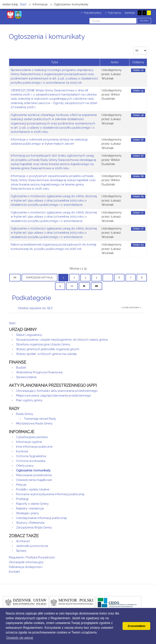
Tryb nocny (113, 13)
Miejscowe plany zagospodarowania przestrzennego (54, 396)
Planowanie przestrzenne (34, 475)
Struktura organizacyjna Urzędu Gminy (43, 344)
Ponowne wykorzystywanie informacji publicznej (50, 494)
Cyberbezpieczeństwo (32, 437)
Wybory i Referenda (30, 523)
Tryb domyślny (91, 13)
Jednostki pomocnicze (32, 546)
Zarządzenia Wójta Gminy (34, 527)
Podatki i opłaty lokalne (33, 489)
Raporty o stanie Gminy (32, 504)
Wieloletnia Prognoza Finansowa (39, 372)
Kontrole (22, 451)
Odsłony (138, 62)
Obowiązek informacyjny (26, 562)
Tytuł (54, 62)
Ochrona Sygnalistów (31, 456)
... (108, 278)
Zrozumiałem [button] (136, 626)
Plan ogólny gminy (29, 400)
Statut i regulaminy (29, 335)
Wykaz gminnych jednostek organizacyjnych (48, 349)
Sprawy (21, 551)
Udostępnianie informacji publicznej (41, 518)
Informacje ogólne (29, 442)
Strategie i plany (27, 513)
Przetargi (22, 499)
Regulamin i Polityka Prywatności (32, 557)
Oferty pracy (25, 466)
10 (72, 286)
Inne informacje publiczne (34, 447)
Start (12, 323)
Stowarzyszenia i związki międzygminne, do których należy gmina (62, 340)
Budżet (21, 368)
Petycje (21, 485)
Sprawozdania (26, 377)
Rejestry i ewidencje (30, 508)
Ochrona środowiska (31, 461)
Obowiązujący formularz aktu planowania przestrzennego (57, 391)
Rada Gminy (25, 414)
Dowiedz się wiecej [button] (20, 638)
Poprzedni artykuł (39, 278)
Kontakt (14, 572)
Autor (115, 62)
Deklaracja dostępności (26, 567)
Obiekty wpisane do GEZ (35, 308)
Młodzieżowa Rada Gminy (34, 423)
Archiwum (23, 541)
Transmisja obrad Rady (40, 419)
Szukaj (144, 21)
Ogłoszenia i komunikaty (33, 470)
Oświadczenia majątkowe (34, 480)
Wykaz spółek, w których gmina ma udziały (46, 354)
